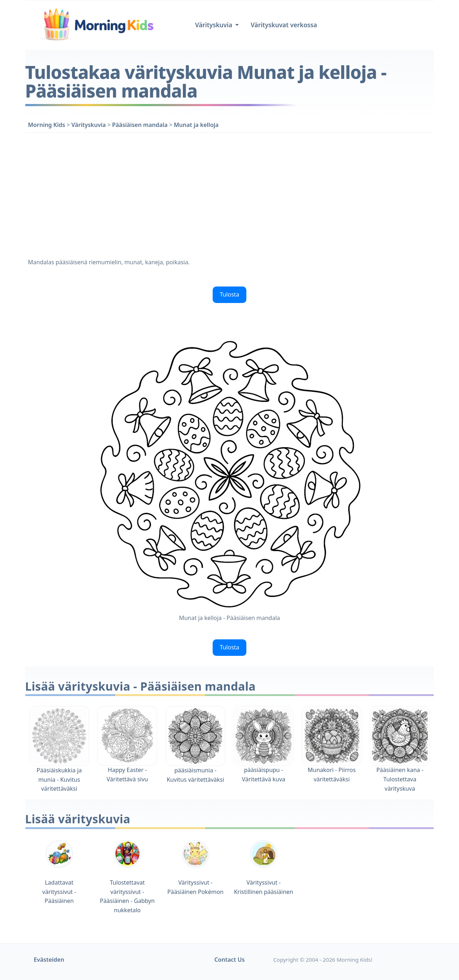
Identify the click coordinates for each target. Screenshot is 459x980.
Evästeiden (49, 960)
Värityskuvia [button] (214, 25)
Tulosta (229, 294)
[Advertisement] (229, 194)
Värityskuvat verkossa (284, 25)
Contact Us (230, 960)
